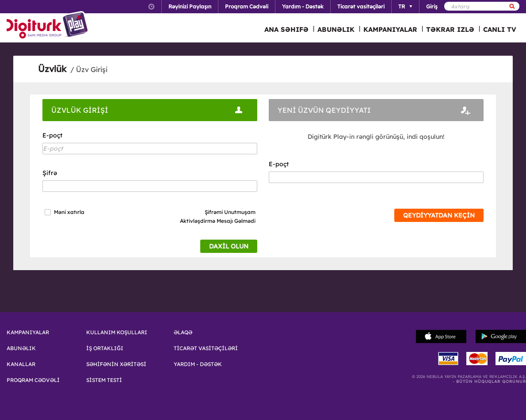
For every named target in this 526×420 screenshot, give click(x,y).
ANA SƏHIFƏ (286, 29)
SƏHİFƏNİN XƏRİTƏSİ (116, 364)
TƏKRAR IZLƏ (450, 29)
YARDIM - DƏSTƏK (198, 364)
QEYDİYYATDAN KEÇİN (439, 215)
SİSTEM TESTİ (104, 380)
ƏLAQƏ (183, 332)
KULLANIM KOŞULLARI (117, 332)
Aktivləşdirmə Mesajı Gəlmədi (218, 221)
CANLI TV (500, 29)
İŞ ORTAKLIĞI (105, 348)
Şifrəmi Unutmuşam (230, 212)
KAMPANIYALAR (390, 29)
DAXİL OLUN (229, 246)
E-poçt (52, 135)
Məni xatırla (69, 212)
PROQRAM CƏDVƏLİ (33, 380)
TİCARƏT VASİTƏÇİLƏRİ (206, 348)
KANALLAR (21, 364)
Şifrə (50, 173)
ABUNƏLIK (336, 29)
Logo (48, 26)
